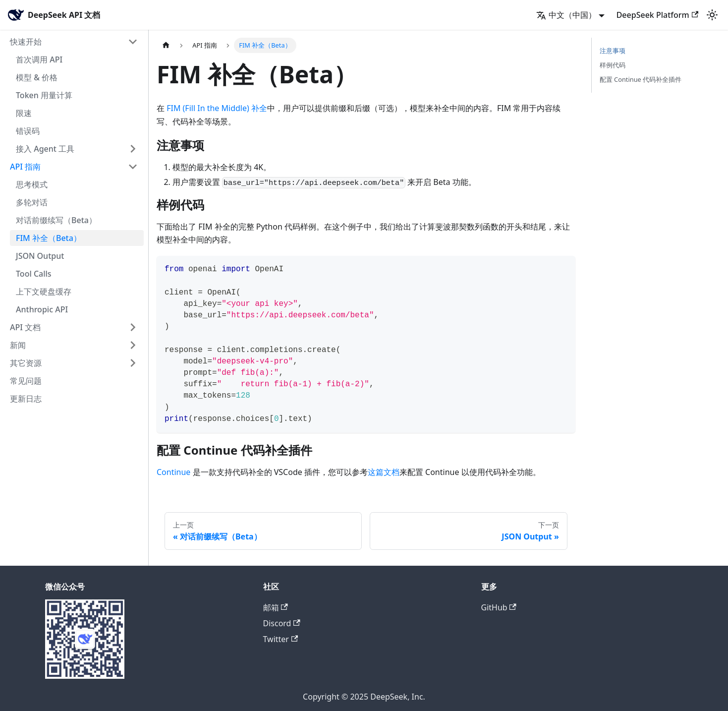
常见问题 (26, 381)
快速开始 (26, 42)
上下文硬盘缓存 (44, 292)
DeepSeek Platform (657, 15)
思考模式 (32, 184)
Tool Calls (34, 274)
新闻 (18, 345)
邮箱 (276, 607)
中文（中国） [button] (566, 15)
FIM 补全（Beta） (49, 238)
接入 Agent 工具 (45, 149)
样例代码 (613, 65)
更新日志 (26, 399)
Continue (173, 472)
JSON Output (40, 256)
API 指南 (25, 167)
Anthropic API (42, 309)
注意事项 (613, 51)
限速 (24, 113)
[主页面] (166, 45)
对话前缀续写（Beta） (56, 220)
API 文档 (25, 327)
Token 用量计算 (44, 95)
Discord (282, 623)
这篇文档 (384, 472)
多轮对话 (32, 202)
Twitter (281, 639)
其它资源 (26, 363)
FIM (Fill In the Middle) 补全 (217, 108)
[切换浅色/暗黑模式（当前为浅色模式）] (712, 15)
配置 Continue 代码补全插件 (641, 79)
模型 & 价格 (37, 77)
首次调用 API (39, 59)
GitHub (499, 607)
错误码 (28, 131)
